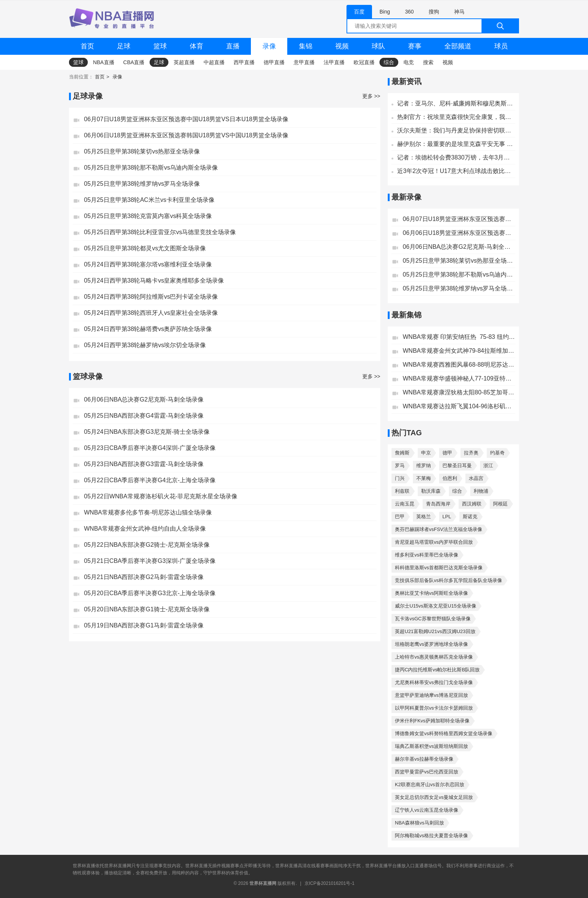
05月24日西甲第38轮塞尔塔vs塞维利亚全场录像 (148, 264)
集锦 (306, 46)
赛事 (415, 46)
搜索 (428, 62)
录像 (269, 46)
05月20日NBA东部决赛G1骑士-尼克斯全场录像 (147, 609)
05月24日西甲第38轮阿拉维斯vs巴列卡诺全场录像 (151, 297)
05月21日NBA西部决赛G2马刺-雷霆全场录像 (144, 577)
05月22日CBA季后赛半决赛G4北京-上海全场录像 (150, 480)
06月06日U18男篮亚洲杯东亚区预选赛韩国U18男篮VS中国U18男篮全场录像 (186, 135)
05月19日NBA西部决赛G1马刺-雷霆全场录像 (144, 625)
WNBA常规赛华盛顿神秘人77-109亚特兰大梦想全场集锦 (459, 378)
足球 (124, 46)
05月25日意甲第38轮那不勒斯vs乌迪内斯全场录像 (151, 168)
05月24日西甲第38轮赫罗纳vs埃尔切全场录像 (145, 345)
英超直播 (184, 62)
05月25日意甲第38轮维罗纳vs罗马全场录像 (142, 184)
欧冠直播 (364, 62)
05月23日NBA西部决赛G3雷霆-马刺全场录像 (144, 464)
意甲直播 (304, 62)
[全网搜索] (433, 26)
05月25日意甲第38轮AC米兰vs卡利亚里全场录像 (149, 200)
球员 (501, 46)
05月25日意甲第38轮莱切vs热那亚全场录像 (142, 151)
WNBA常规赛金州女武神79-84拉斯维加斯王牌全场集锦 (459, 351)
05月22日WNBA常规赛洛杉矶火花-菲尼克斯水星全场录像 (161, 496)
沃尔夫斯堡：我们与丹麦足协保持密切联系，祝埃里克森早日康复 (456, 130)
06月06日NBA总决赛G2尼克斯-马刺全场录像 (144, 399)
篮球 (160, 46)
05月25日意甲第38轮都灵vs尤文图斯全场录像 (145, 248)
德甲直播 (274, 62)
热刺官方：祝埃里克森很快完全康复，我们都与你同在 (456, 117)
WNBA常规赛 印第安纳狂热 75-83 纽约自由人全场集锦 (459, 337)
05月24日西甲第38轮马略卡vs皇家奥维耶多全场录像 (154, 281)
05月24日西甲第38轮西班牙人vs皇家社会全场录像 (151, 313)
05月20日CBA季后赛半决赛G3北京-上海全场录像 (150, 593)
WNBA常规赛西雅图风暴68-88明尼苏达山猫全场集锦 (459, 365)
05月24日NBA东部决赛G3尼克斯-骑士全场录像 (147, 432)
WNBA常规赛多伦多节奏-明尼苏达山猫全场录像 (148, 512)
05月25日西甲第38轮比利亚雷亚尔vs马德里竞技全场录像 (160, 232)
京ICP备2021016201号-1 (329, 883)
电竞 (409, 62)
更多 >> (371, 96)
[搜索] (500, 26)
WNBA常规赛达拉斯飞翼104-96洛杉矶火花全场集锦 (459, 406)
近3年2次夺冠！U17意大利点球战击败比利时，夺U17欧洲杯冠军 (456, 171)
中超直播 (214, 62)
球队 (378, 46)
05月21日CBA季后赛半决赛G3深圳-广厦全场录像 (150, 561)
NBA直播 (104, 62)
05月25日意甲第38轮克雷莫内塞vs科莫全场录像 (148, 216)
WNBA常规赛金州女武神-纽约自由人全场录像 (145, 529)
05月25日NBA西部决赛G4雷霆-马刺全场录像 (144, 416)
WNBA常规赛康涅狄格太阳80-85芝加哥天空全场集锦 (459, 392)
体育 (196, 46)
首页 (87, 46)
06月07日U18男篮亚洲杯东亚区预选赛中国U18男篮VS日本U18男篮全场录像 (186, 119)
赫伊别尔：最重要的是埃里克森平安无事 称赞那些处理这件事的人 (456, 144)
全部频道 (458, 46)
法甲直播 (334, 62)
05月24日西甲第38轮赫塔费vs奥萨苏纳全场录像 (148, 329)
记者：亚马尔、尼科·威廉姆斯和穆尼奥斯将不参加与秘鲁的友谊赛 (456, 103)
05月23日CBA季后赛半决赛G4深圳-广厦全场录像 (150, 448)
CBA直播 (134, 62)
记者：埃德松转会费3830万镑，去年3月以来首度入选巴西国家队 (456, 157)
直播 (233, 46)
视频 (342, 46)
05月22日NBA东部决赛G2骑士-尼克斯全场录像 (147, 545)
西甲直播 (244, 62)
